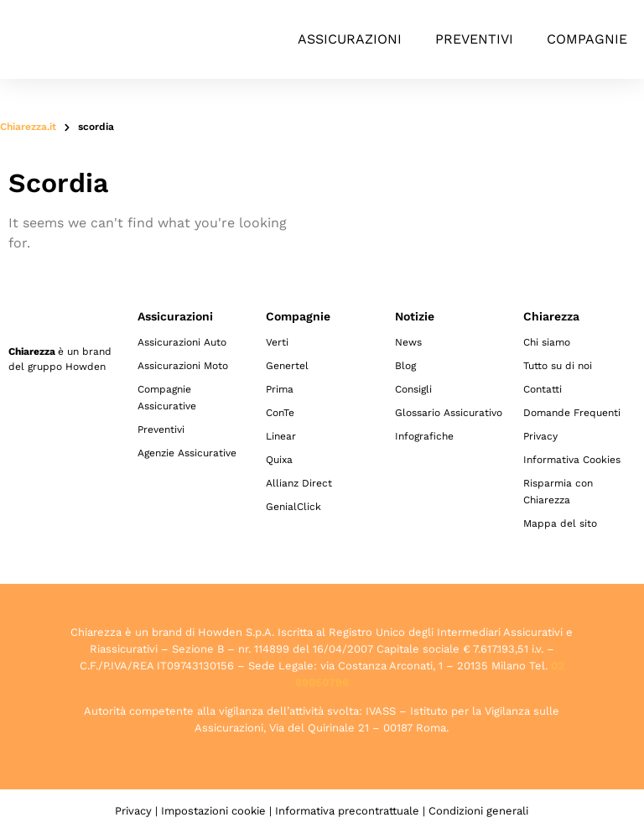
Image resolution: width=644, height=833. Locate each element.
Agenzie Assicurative (187, 453)
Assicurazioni (350, 39)
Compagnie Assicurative (167, 398)
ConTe (280, 413)
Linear (281, 436)
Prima (280, 389)
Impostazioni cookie (213, 811)
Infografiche (424, 436)
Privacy (540, 436)
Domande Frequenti (572, 413)
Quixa (279, 460)
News (408, 342)
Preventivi (474, 39)
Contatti (543, 389)
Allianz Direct (299, 483)
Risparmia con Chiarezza (558, 492)
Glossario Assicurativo (449, 413)
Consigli (413, 389)
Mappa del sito (560, 523)
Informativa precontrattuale (347, 811)
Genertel (287, 366)
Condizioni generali (478, 811)
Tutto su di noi (558, 366)
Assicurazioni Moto (183, 366)
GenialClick (293, 507)
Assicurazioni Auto (182, 342)
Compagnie (587, 39)
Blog (405, 366)
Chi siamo (547, 342)
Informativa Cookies (572, 460)
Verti (277, 342)
